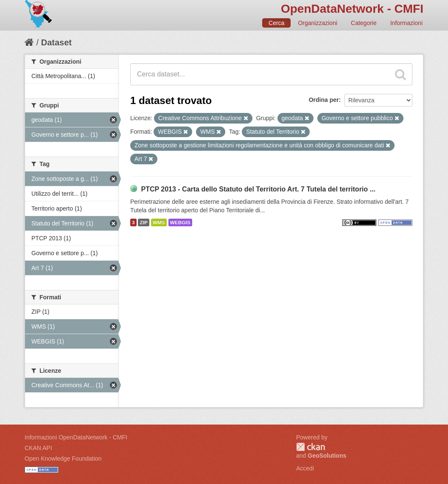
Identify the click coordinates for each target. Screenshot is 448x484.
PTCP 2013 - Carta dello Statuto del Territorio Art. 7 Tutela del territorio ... (258, 189)
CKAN (311, 447)
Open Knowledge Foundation (63, 459)
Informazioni (406, 23)
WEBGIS (180, 222)
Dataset (56, 42)
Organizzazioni (318, 23)
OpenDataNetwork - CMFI (352, 9)
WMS (159, 222)
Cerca (276, 23)
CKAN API (38, 448)
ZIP (143, 222)
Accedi (305, 468)
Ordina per (324, 100)
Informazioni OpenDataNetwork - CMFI (76, 437)
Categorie (364, 23)
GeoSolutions (327, 456)
